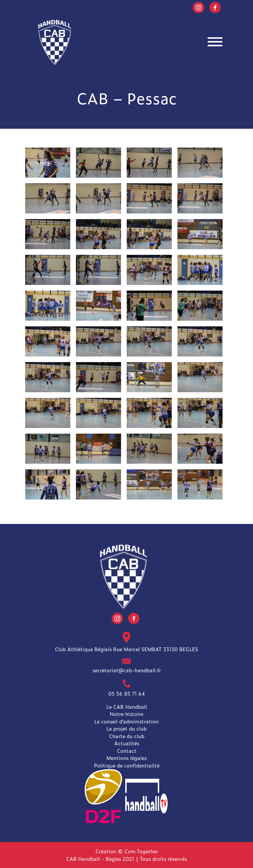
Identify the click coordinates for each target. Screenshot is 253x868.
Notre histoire (126, 714)
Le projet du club (126, 729)
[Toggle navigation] (215, 43)
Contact (127, 751)
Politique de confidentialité (127, 765)
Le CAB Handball (127, 707)
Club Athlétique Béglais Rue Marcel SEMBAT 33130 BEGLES (126, 649)
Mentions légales (126, 758)
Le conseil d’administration (126, 721)
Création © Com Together (127, 851)
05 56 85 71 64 (127, 694)
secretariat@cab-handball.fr (127, 670)
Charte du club (127, 736)
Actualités (127, 743)
